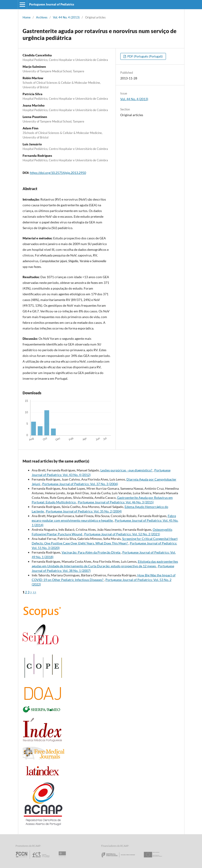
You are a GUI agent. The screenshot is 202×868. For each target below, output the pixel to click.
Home (27, 17)
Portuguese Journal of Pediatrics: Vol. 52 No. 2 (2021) (122, 534)
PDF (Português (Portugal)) (145, 56)
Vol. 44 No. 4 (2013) (66, 17)
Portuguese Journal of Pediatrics (52, 4)
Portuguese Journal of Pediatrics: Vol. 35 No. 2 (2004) (84, 511)
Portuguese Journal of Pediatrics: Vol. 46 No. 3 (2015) (116, 502)
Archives (42, 17)
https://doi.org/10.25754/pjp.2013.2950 (58, 173)
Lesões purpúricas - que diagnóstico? (127, 470)
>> (34, 592)
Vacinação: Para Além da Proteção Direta (91, 552)
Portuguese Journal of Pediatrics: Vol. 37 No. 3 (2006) (80, 484)
